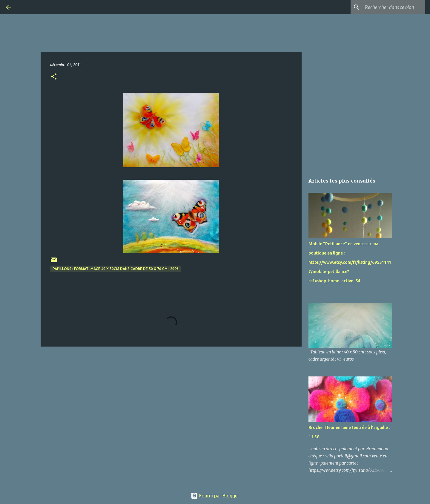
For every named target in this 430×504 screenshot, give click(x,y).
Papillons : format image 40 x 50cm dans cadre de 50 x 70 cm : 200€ (116, 269)
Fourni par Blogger (215, 496)
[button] (54, 77)
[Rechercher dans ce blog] (394, 7)
